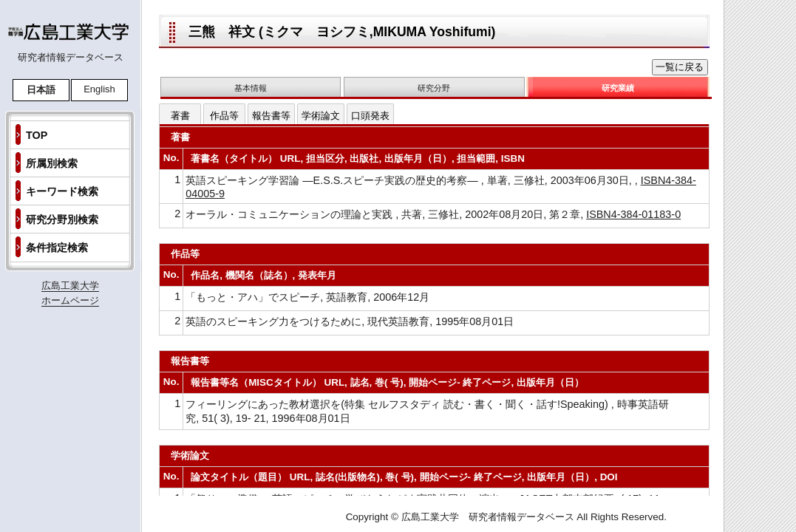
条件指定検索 (57, 248)
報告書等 (271, 116)
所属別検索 (52, 163)
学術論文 (321, 116)
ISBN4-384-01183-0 (633, 214)
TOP (37, 135)
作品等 (224, 116)
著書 (180, 116)
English (99, 89)
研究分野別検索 (62, 219)
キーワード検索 (62, 191)
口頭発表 (370, 116)
